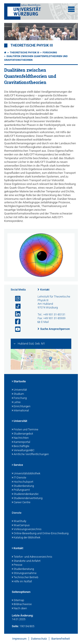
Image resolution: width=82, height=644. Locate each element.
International (20, 411)
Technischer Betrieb (25, 578)
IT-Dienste (19, 478)
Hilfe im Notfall (22, 582)
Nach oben (19, 609)
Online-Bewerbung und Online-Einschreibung (40, 534)
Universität (19, 390)
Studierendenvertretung (27, 498)
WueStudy (19, 521)
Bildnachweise (22, 604)
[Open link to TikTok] (16, 306)
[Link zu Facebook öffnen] (16, 322)
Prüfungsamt (21, 490)
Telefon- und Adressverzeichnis (32, 557)
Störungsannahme (24, 573)
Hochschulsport (23, 482)
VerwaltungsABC (23, 451)
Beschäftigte (21, 446)
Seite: (15, 626)
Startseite (19, 382)
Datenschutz (39, 639)
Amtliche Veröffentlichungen (30, 454)
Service (17, 465)
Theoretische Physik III (32, 45)
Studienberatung (23, 486)
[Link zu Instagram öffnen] (16, 299)
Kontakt (45, 290)
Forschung (50, 53)
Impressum (19, 639)
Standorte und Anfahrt (26, 561)
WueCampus (21, 526)
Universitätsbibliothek (26, 474)
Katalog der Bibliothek (26, 538)
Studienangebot (22, 434)
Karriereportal (21, 442)
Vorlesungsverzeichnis (27, 529)
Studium (18, 394)
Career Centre (21, 503)
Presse (17, 565)
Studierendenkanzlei (25, 494)
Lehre (16, 402)
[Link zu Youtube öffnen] (16, 329)
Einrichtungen (21, 407)
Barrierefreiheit (61, 639)
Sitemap (18, 600)
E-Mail (45, 322)
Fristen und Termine (25, 430)
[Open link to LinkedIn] (16, 314)
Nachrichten (20, 438)
